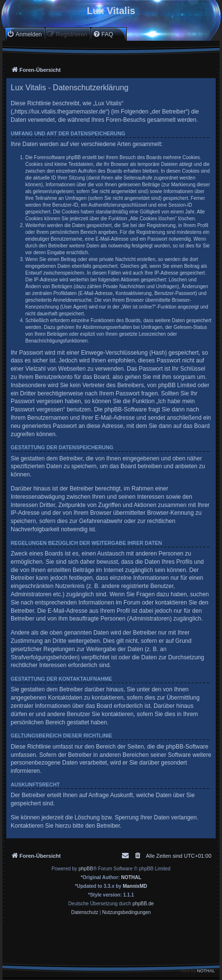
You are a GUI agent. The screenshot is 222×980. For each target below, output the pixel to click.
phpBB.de (143, 904)
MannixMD (135, 886)
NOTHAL (131, 877)
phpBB (86, 869)
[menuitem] (24, 34)
